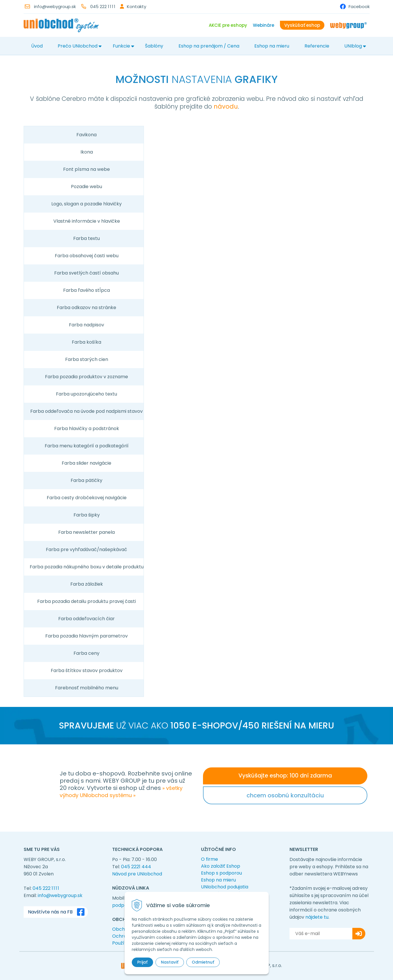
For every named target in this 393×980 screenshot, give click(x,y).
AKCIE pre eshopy (228, 25)
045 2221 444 (136, 867)
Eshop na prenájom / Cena (209, 46)
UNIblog (353, 46)
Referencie (317, 46)
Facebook (359, 6)
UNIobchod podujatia (225, 887)
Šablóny (154, 46)
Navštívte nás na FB (57, 912)
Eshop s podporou (221, 873)
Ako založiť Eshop (221, 866)
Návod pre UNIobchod (137, 874)
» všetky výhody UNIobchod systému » (121, 792)
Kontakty (137, 6)
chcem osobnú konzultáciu (285, 795)
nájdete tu (317, 917)
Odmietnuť (203, 962)
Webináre (264, 25)
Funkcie (121, 46)
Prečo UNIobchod (78, 46)
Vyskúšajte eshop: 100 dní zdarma (285, 776)
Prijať (142, 962)
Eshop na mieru (272, 46)
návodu (226, 106)
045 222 (103, 6)
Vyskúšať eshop (302, 25)
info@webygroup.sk (55, 6)
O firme (209, 859)
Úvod (37, 46)
